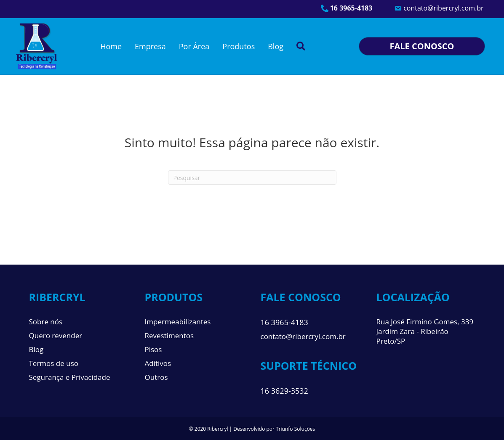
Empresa (150, 46)
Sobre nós (46, 322)
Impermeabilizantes (178, 322)
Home (111, 46)
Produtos (239, 46)
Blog (276, 46)
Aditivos (158, 363)
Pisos (153, 349)
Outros (156, 377)
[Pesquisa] (252, 178)
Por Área (194, 46)
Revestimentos (169, 335)
